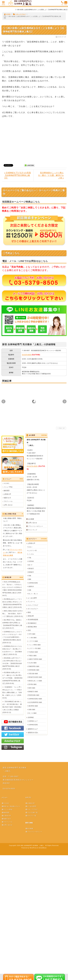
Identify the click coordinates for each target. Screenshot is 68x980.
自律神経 (31, 717)
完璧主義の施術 (33, 674)
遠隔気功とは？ (33, 729)
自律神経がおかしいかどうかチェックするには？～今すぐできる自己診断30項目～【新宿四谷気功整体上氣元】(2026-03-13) (12, 637)
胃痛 (30, 576)
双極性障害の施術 (34, 666)
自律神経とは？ (33, 721)
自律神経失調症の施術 (35, 699)
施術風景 (7, 491)
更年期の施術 (32, 684)
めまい (30, 547)
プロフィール (8, 501)
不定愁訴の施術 (33, 652)
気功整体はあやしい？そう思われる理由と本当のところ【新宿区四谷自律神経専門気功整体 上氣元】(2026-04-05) (12, 603)
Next (65, 402)
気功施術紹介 (32, 623)
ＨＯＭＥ (7, 483)
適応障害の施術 (33, 706)
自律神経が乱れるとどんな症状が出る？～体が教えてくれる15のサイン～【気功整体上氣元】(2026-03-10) (12, 650)
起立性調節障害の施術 (35, 702)
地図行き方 (7, 498)
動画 (29, 612)
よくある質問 (32, 598)
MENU (3, 4)
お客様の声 (7, 494)
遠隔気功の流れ (33, 733)
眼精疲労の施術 (33, 691)
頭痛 (30, 590)
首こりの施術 (32, 713)
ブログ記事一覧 (32, 813)
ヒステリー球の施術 (34, 648)
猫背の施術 (32, 688)
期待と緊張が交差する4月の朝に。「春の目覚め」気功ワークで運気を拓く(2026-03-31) (13, 614)
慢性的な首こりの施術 (35, 681)
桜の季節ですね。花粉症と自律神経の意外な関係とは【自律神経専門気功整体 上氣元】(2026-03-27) (12, 624)
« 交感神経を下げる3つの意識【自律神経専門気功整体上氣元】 (17, 175)
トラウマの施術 (33, 641)
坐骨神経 (31, 561)
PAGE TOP (61, 428)
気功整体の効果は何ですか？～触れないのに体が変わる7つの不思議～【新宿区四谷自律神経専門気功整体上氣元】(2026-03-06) (12, 678)
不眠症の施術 (32, 656)
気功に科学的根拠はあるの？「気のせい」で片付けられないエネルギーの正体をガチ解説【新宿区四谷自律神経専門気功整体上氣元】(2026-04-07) (12, 589)
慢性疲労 (31, 568)
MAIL (66, 4)
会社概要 (31, 519)
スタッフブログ (19, 14)
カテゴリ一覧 (31, 816)
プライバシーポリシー (36, 526)
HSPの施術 (32, 634)
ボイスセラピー (33, 609)
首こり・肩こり (33, 594)
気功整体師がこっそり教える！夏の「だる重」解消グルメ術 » (51, 175)
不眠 (30, 558)
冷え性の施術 (32, 663)
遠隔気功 (31, 586)
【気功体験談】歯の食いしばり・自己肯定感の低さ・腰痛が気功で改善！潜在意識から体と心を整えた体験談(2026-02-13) (12, 707)
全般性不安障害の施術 (35, 659)
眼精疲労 (31, 572)
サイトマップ (33, 530)
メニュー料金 (8, 487)
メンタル (31, 554)
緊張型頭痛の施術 (34, 695)
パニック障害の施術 (34, 645)
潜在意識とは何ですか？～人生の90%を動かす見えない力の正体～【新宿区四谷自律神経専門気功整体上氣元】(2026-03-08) (12, 663)
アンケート (31, 602)
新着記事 (31, 616)
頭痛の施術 (32, 709)
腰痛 (30, 579)
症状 (29, 630)
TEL (62, 4)
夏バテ (30, 565)
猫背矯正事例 (32, 627)
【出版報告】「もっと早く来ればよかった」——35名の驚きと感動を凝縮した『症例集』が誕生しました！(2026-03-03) (12, 692)
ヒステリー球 (32, 550)
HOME (7, 14)
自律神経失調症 (33, 583)
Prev (3, 402)
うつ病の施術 (32, 638)
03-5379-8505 (27, 355)
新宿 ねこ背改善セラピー (11, 806)
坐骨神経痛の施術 (34, 670)
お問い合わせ (8, 505)
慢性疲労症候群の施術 (35, 677)
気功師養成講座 (33, 620)
